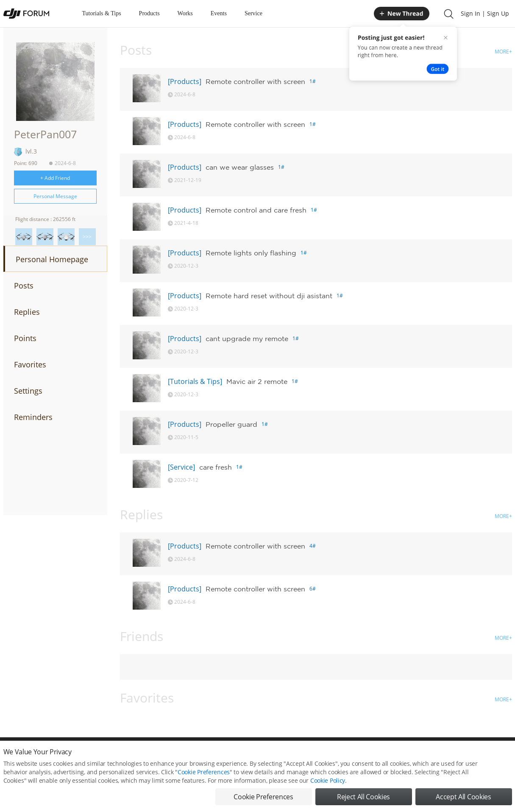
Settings (28, 391)
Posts (24, 286)
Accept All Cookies (463, 799)
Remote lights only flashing (251, 253)
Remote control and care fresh (256, 210)
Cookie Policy (328, 783)
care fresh (216, 467)
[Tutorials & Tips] (195, 381)
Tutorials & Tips (102, 13)
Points (25, 338)
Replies (27, 312)
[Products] (185, 81)
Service (253, 13)
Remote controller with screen (255, 81)
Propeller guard (231, 424)
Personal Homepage (52, 259)
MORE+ (503, 52)
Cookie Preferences (204, 774)
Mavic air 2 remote (257, 381)
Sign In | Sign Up (485, 13)
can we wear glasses (240, 167)
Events (219, 13)
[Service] (181, 467)
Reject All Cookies (363, 799)
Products (149, 13)
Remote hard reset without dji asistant (269, 296)
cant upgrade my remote (247, 339)
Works (185, 13)
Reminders (33, 417)
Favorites (30, 364)
